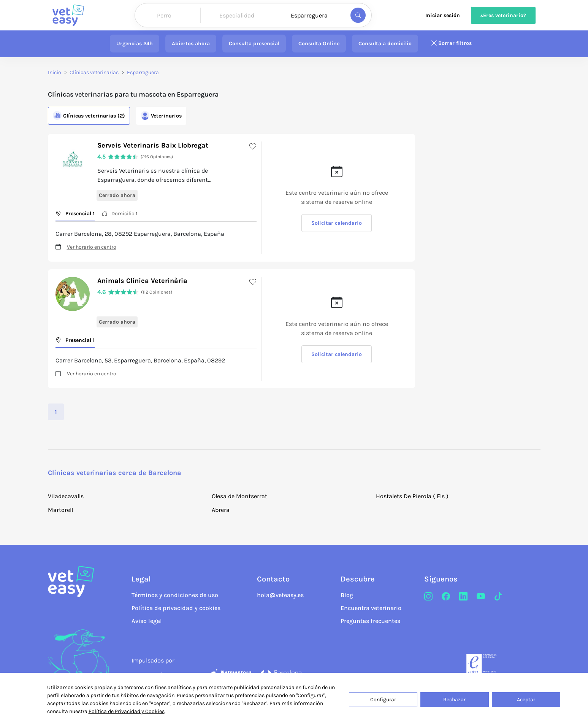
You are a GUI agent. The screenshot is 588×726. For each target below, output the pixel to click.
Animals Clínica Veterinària (142, 281)
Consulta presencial (254, 44)
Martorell (60, 510)
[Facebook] (446, 597)
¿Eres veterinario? (503, 15)
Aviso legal (147, 621)
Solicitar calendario (337, 223)
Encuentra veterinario (371, 608)
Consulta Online (319, 44)
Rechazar (454, 700)
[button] (491, 221)
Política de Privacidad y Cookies (127, 711)
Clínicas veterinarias (94, 72)
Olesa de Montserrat (239, 496)
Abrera (221, 510)
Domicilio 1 (120, 214)
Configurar (383, 700)
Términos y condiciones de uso (175, 595)
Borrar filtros (451, 43)
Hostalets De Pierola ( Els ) (412, 496)
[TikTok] (498, 597)
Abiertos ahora (191, 44)
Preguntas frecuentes (370, 621)
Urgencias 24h (135, 44)
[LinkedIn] (463, 597)
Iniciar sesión (443, 15)
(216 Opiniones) (157, 157)
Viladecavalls (66, 496)
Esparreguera (143, 72)
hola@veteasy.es (280, 595)
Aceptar (526, 700)
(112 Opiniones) (157, 292)
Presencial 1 (75, 214)
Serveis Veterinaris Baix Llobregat (153, 145)
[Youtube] (481, 597)
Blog (347, 595)
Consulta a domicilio (385, 44)
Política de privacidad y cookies (176, 608)
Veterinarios (161, 115)
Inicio (55, 72)
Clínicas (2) (89, 115)
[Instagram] (428, 597)
